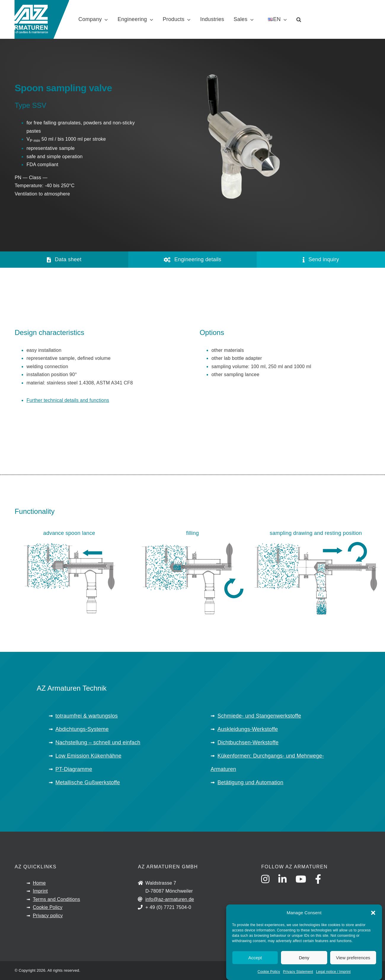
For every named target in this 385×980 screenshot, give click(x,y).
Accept (255, 958)
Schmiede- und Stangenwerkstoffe (259, 716)
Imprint (40, 891)
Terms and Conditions (57, 899)
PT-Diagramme (74, 769)
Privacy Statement (298, 972)
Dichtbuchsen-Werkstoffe (248, 742)
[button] (373, 913)
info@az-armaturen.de (170, 899)
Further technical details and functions (68, 400)
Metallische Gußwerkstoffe (88, 782)
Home (39, 883)
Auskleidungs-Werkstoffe (248, 729)
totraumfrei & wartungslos (87, 716)
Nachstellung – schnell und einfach (98, 742)
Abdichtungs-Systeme (82, 729)
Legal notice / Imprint (333, 972)
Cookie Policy (269, 972)
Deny (304, 958)
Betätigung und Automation (250, 782)
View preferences (353, 958)
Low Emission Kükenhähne (88, 756)
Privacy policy (48, 916)
